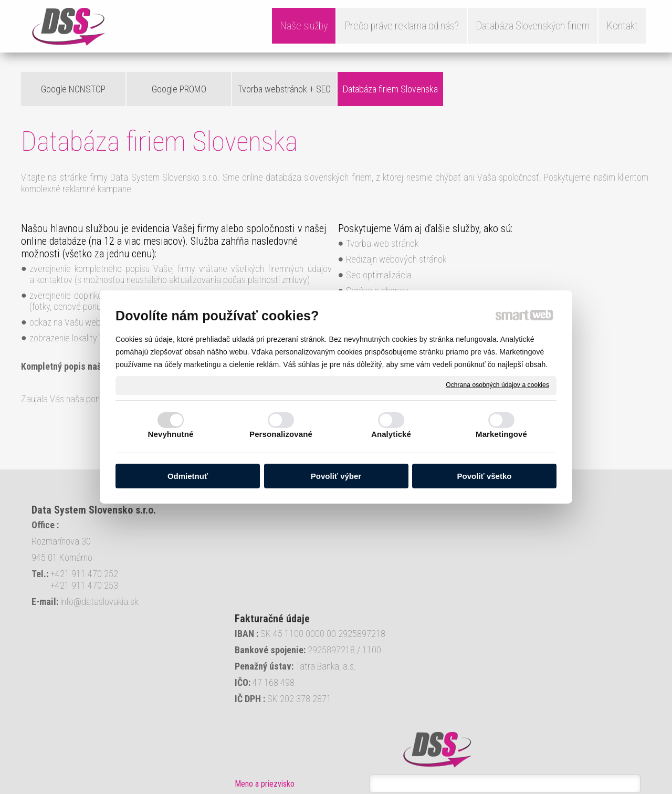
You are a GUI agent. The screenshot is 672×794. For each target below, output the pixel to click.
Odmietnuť (188, 476)
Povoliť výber (336, 476)
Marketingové (501, 434)
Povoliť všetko (485, 476)
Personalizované (281, 434)
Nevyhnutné (171, 434)
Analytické (391, 434)
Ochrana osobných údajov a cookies (497, 385)
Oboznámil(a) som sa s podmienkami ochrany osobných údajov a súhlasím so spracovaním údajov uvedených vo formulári (548, 698)
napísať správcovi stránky (211, 789)
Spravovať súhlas (378, 789)
